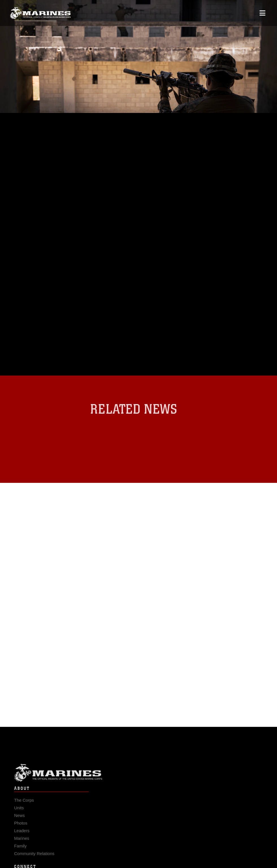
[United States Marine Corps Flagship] (40, 13)
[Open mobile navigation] (262, 13)
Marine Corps (138, 776)
